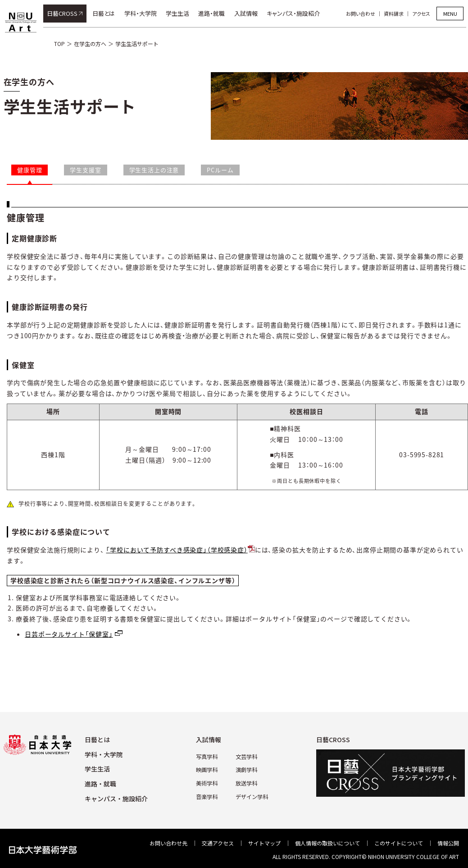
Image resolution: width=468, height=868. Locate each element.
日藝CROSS (64, 13)
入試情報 (248, 13)
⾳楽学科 (207, 796)
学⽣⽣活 (97, 769)
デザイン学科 (252, 796)
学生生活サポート (137, 44)
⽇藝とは (97, 739)
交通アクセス (218, 843)
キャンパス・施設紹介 (295, 13)
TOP (59, 44)
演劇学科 (246, 769)
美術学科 (207, 783)
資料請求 (395, 14)
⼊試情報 (209, 739)
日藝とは (105, 13)
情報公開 (448, 843)
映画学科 (207, 769)
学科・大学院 (142, 13)
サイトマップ (264, 843)
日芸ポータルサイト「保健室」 (69, 634)
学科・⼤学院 (104, 754)
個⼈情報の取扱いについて (327, 843)
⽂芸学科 (246, 756)
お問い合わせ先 (168, 843)
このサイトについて (399, 843)
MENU (450, 14)
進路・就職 (214, 13)
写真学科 (207, 756)
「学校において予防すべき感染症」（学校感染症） (177, 550)
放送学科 (246, 783)
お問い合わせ (362, 14)
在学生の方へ (90, 44)
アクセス (423, 14)
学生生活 (179, 13)
